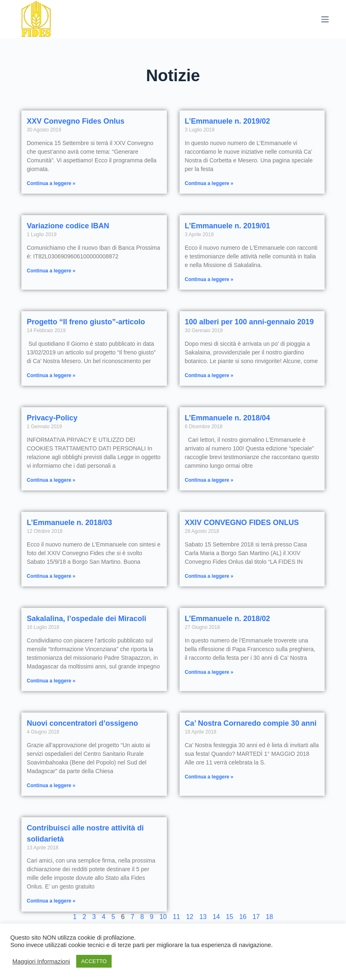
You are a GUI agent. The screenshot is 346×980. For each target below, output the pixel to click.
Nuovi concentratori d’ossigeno (82, 723)
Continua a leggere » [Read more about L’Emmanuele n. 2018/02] (209, 672)
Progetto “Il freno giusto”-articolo (86, 322)
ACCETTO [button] (94, 961)
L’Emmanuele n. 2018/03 (69, 523)
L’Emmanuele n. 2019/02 (228, 121)
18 (269, 917)
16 (243, 917)
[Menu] (325, 19)
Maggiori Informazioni (41, 961)
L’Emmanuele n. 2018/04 (228, 418)
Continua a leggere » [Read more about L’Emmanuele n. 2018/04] (209, 480)
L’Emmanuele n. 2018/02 (228, 619)
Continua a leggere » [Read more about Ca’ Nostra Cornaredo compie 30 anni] (209, 777)
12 (190, 917)
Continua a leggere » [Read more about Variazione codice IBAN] (51, 271)
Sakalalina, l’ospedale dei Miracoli (86, 619)
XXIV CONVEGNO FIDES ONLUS (242, 523)
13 (203, 917)
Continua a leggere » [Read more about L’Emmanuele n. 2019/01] (209, 279)
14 (216, 917)
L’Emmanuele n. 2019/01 (228, 226)
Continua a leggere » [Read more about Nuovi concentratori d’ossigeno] (51, 785)
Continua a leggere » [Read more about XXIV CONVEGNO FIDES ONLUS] (209, 576)
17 (256, 917)
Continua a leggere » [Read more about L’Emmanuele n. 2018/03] (51, 576)
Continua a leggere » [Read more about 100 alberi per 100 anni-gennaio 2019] (209, 375)
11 (176, 917)
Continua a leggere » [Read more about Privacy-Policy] (51, 480)
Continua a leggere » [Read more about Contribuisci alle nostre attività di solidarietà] (51, 901)
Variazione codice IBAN (68, 226)
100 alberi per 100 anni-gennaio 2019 (249, 322)
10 (163, 917)
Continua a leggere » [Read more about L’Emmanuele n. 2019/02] (209, 183)
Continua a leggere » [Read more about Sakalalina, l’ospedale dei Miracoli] (51, 681)
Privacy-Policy (52, 418)
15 (229, 917)
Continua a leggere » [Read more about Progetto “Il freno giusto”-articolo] (51, 375)
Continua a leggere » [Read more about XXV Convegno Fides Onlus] (51, 183)
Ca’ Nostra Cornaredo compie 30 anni (251, 723)
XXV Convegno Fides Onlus (76, 121)
